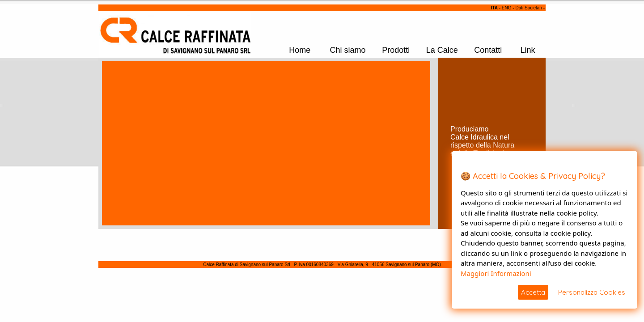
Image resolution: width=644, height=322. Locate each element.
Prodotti (396, 50)
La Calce (442, 50)
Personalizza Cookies (592, 292)
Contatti (488, 50)
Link (528, 50)
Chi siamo (347, 50)
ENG (507, 8)
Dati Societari (528, 8)
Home (300, 50)
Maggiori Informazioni (496, 273)
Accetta (533, 292)
